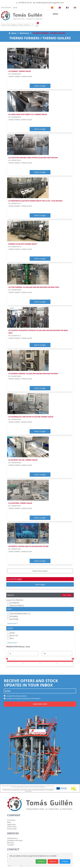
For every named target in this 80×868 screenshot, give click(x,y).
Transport (11, 845)
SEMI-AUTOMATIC (16, 605)
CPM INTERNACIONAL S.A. (19, 613)
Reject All (53, 861)
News (9, 822)
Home (13, 33)
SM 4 (10, 638)
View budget (40, 584)
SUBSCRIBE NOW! (40, 704)
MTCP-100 (13, 635)
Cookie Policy (12, 827)
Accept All (41, 861)
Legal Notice (11, 824)
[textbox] (17, 25)
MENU (55, 14)
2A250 (11, 633)
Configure (65, 861)
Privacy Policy (12, 829)
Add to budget (40, 86)
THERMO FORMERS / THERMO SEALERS (49, 33)
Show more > (13, 623)
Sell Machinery (12, 838)
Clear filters (67, 595)
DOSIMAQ (12, 616)
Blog (15, 8)
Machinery (25, 33)
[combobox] (17, 25)
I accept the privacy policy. (15, 696)
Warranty (10, 843)
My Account (6, 8)
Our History (11, 820)
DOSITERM (13, 619)
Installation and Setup (15, 840)
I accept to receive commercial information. (22, 698)
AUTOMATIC (13, 603)
